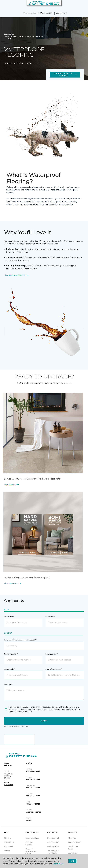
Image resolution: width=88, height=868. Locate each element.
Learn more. (58, 864)
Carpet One (9, 34)
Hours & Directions (9, 784)
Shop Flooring (12, 484)
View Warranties (13, 583)
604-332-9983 (61, 13)
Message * (8, 684)
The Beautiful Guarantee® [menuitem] (52, 852)
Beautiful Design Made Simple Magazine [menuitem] (31, 853)
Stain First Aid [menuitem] (53, 842)
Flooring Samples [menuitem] (29, 843)
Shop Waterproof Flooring (65, 75)
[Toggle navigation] (3, 5)
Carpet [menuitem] (7, 851)
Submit (44, 721)
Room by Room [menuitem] (74, 842)
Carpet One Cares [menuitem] (73, 848)
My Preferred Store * (54, 669)
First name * (9, 617)
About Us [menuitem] (72, 838)
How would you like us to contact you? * (20, 640)
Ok (72, 861)
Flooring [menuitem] (8, 838)
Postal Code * (9, 669)
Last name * (50, 617)
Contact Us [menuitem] (73, 853)
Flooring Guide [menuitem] (53, 847)
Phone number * (11, 654)
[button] (79, 5)
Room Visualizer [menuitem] (32, 838)
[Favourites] (82, 5)
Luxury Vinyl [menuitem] (9, 842)
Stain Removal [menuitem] (53, 838)
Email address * (52, 654)
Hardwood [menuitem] (8, 847)
